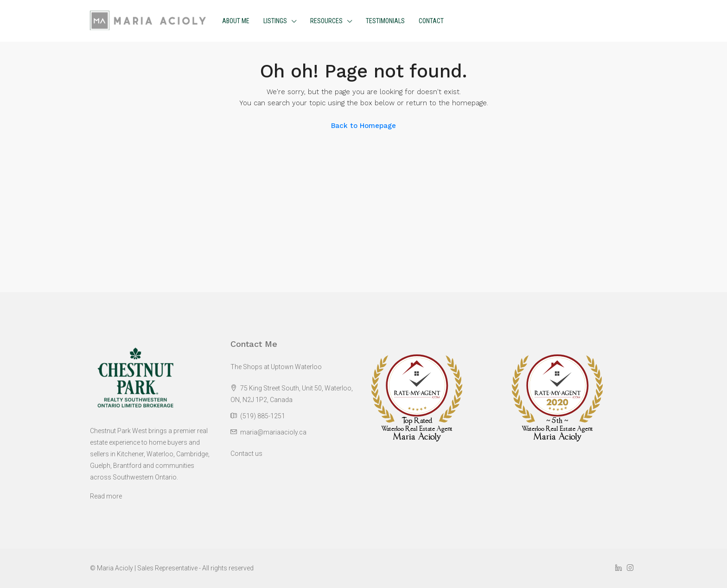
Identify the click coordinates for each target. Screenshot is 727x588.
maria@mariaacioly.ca (273, 432)
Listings (275, 21)
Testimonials (385, 21)
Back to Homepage (363, 126)
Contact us (246, 454)
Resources (326, 21)
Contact (431, 21)
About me (236, 21)
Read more (106, 496)
